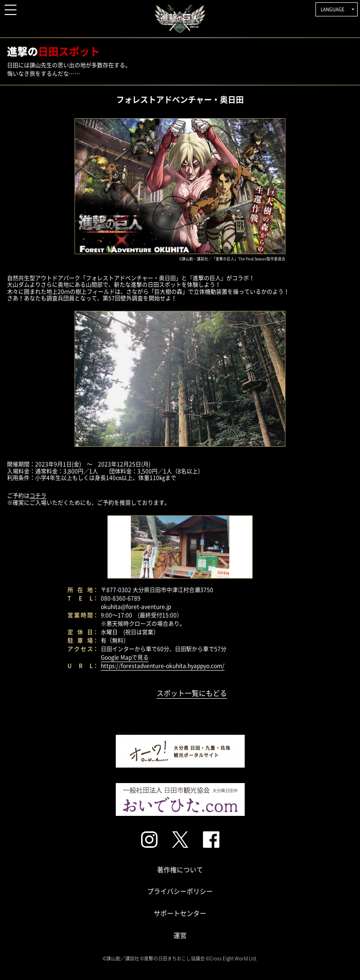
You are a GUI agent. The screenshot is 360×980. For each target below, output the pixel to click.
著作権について (180, 869)
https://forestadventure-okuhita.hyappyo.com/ (163, 666)
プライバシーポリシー (180, 891)
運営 (180, 935)
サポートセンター (180, 913)
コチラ (38, 496)
